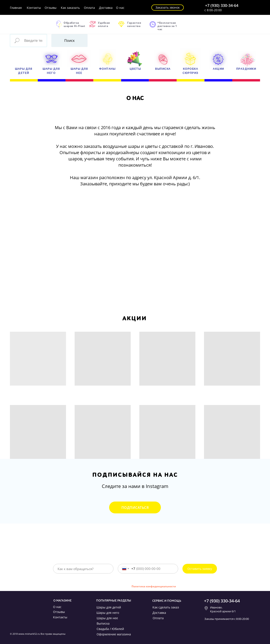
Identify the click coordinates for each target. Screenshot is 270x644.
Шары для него (108, 613)
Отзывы (51, 8)
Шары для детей (109, 607)
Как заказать (70, 8)
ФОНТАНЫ (107, 69)
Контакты (34, 8)
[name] (83, 569)
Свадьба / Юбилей (110, 629)
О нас (120, 8)
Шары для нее (107, 618)
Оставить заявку (200, 569)
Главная (16, 8)
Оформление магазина (114, 634)
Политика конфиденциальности (154, 586)
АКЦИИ (218, 69)
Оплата (89, 8)
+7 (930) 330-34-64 (222, 5)
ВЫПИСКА (163, 69)
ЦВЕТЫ (135, 69)
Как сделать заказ (166, 607)
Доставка (106, 8)
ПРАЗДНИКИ (246, 69)
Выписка (103, 623)
